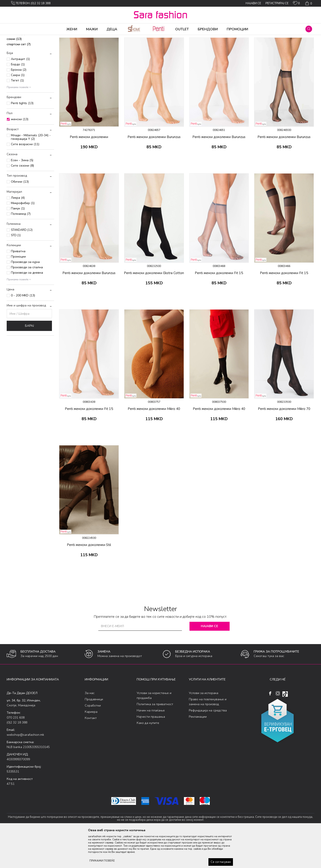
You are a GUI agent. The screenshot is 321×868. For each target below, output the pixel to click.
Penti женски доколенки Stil (89, 580)
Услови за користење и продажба (154, 731)
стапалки (16, 69)
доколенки (18, 63)
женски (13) (20, 154)
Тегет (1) (17, 115)
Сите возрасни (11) (25, 179)
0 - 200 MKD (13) (23, 330)
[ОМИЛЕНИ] (296, 4)
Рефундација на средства (208, 745)
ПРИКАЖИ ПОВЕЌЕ (102, 861)
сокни (14, 74)
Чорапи (49, 38)
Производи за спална (27, 302)
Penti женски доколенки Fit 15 (219, 308)
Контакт (91, 753)
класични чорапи (23, 58)
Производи (34, 38)
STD (16, 270)
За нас (90, 728)
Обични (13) (20, 217)
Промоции (18, 292)
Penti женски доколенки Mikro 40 (154, 444)
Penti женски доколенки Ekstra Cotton (154, 308)
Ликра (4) (18, 233)
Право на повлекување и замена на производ (208, 737)
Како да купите (148, 758)
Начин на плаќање (151, 745)
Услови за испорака (204, 728)
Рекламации (198, 752)
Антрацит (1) (20, 94)
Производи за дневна (27, 308)
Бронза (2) (19, 105)
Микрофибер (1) (23, 238)
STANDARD (22, 265)
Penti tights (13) (22, 138)
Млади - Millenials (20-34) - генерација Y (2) (31, 172)
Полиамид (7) (21, 249)
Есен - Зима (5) (22, 195)
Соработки (93, 741)
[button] (309, 29)
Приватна (18, 286)
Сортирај (224, 45)
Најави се (209, 661)
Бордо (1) (18, 99)
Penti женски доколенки (89, 172)
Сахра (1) (18, 110)
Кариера (91, 747)
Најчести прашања (151, 752)
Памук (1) (18, 243)
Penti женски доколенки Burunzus (154, 172)
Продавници (94, 734)
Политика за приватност (155, 739)
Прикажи (264, 45)
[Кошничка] (308, 3)
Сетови (62, 38)
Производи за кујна (25, 297)
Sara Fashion (15, 38)
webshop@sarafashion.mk (25, 770)
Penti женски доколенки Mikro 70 (284, 444)
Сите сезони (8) (22, 201)
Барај (29, 361)
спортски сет (19, 79)
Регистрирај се (277, 3)
